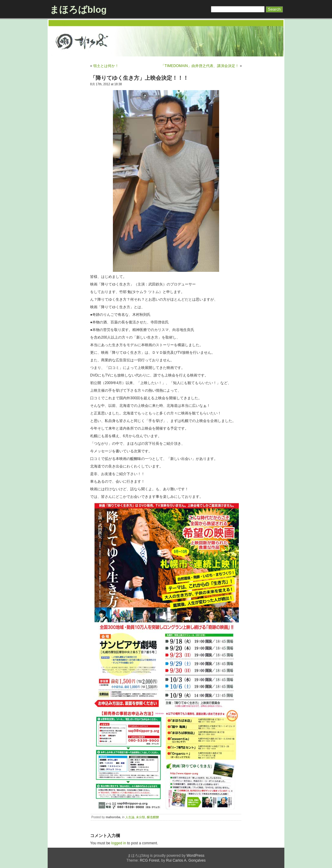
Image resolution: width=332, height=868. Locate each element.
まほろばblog (78, 10)
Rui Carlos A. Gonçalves (186, 860)
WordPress (195, 856)
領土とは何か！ (106, 66)
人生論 (130, 817)
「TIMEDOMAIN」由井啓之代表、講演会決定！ (200, 66)
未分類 (141, 817)
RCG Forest (150, 860)
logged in (119, 843)
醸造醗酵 (153, 817)
